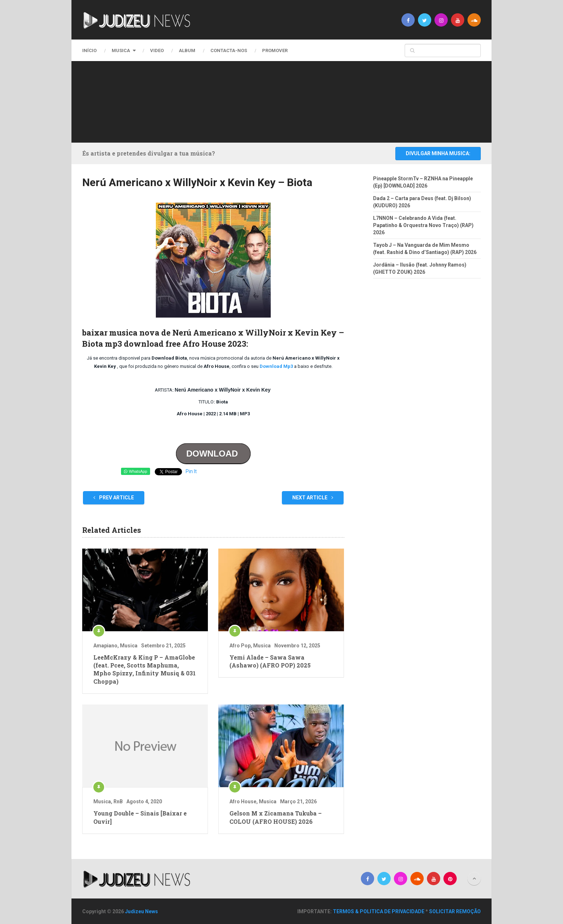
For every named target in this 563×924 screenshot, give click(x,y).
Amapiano (105, 646)
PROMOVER (275, 50)
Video (157, 50)
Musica (121, 50)
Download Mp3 (276, 366)
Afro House (243, 801)
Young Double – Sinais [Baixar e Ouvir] (140, 817)
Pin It (191, 471)
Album (187, 50)
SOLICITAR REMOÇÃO (455, 911)
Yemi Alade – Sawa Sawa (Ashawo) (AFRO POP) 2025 (270, 661)
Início (89, 50)
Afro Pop (240, 646)
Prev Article (114, 498)
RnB (118, 801)
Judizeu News (141, 911)
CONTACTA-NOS (229, 50)
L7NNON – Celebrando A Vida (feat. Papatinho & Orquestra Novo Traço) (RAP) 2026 (423, 225)
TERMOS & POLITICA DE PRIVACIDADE (379, 911)
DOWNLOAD (213, 454)
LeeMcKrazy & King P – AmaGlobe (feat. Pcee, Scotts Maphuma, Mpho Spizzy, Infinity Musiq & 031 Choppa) (145, 669)
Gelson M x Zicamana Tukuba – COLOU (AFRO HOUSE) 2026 (276, 817)
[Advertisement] (280, 101)
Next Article (313, 498)
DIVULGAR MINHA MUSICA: (438, 153)
